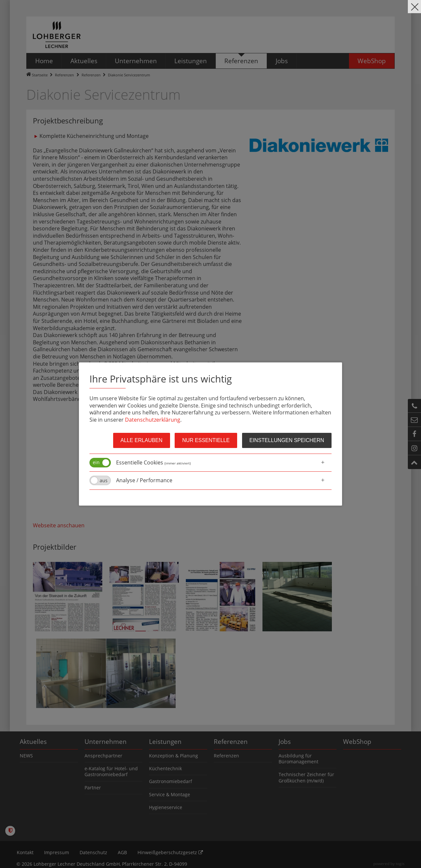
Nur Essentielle (203, 440)
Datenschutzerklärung (153, 420)
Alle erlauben (137, 440)
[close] (414, 7)
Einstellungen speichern (286, 440)
